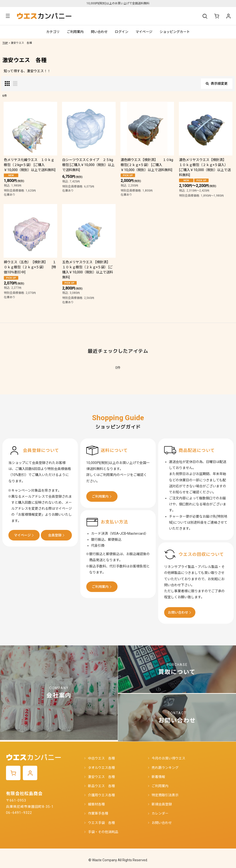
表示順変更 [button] (217, 84)
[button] (8, 16)
